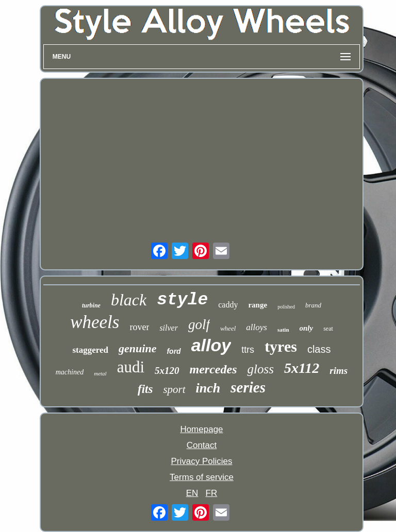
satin (283, 330)
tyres (281, 346)
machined (70, 372)
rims (339, 371)
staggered (91, 350)
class (319, 349)
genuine (137, 348)
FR (212, 493)
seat (328, 329)
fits (145, 389)
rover (139, 327)
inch (208, 388)
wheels (95, 322)
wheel (228, 328)
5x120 (167, 371)
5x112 (302, 368)
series (248, 387)
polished (286, 307)
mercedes (213, 369)
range (258, 305)
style (182, 300)
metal (100, 373)
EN (192, 493)
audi (131, 367)
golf (199, 324)
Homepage (201, 429)
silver (169, 328)
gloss (260, 369)
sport (174, 389)
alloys (257, 327)
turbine (91, 305)
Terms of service (202, 477)
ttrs (248, 350)
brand (313, 305)
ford (174, 351)
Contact (202, 445)
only (307, 328)
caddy (228, 305)
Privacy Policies (201, 461)
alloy (211, 345)
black (129, 300)
